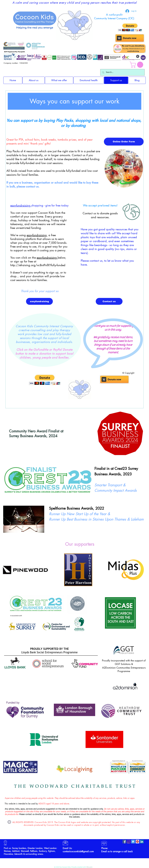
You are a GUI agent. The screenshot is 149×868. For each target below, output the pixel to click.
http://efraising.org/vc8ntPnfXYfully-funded (38, 265)
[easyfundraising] (39, 301)
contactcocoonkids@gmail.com (78, 851)
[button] (137, 65)
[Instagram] (129, 842)
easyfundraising (21, 205)
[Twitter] (133, 842)
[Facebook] (124, 842)
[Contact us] (109, 301)
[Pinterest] (137, 842)
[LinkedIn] (142, 842)
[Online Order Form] (124, 142)
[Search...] (122, 72)
